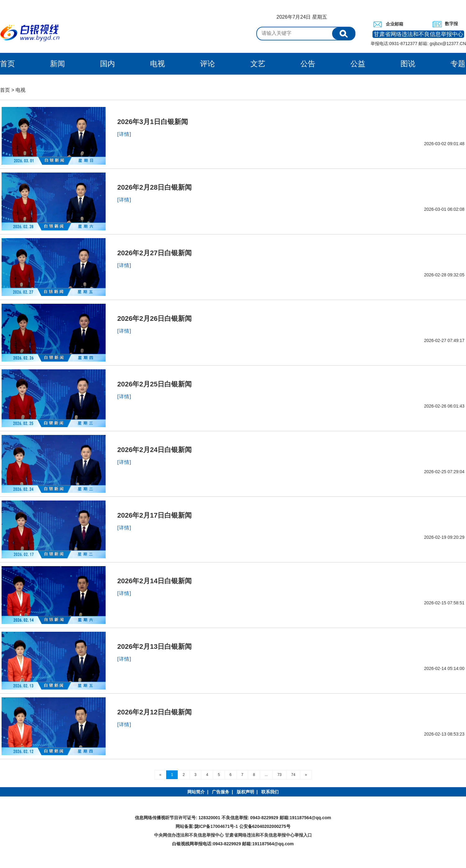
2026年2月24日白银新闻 (155, 450)
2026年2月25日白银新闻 (155, 384)
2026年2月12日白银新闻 (155, 712)
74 (293, 775)
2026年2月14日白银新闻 (155, 581)
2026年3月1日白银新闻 (153, 122)
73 (279, 775)
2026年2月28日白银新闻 (155, 187)
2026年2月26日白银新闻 (155, 319)
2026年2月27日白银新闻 (155, 253)
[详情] (124, 134)
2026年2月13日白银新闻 (155, 646)
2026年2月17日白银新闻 (155, 515)
